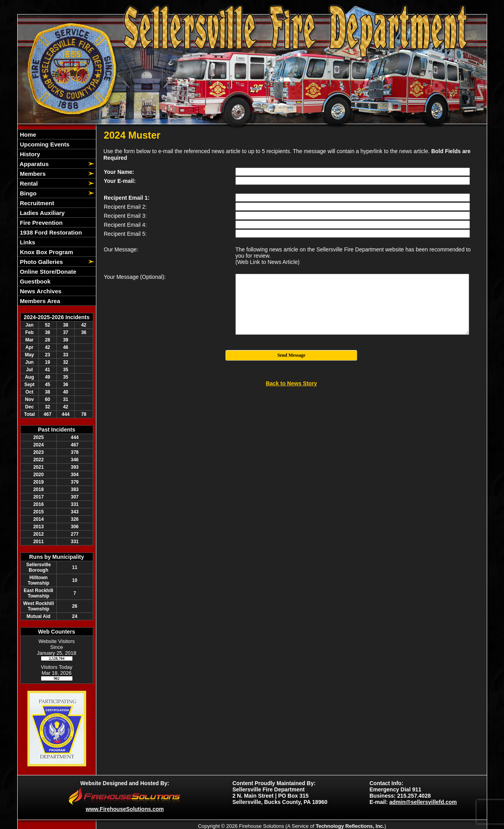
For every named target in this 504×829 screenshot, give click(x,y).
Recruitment (36, 203)
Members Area (39, 301)
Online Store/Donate (47, 272)
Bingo (28, 193)
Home (27, 135)
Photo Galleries (41, 262)
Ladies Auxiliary (42, 213)
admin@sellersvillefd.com (423, 802)
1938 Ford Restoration (50, 232)
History (29, 154)
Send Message (291, 355)
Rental (28, 183)
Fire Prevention (41, 223)
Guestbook (35, 281)
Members (32, 174)
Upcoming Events (44, 144)
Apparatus (34, 164)
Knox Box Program (46, 252)
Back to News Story (292, 383)
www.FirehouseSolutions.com (125, 809)
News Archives (40, 291)
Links (27, 242)
